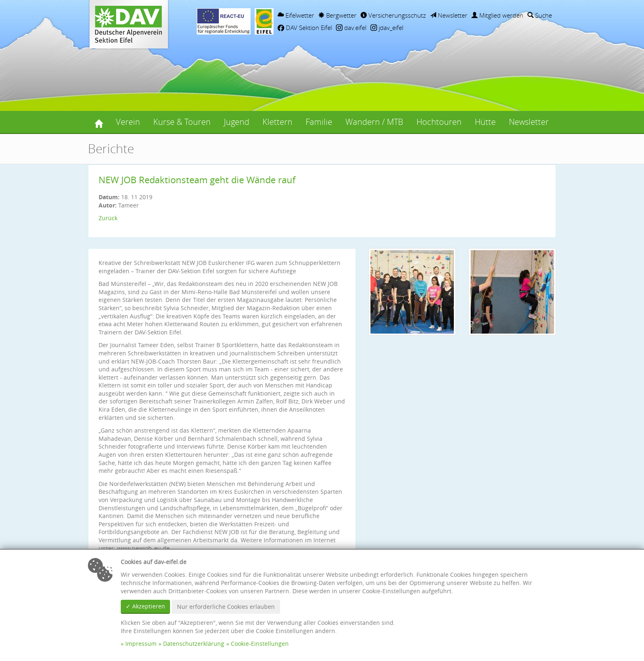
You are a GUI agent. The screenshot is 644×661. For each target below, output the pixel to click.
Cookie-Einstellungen (260, 644)
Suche (540, 15)
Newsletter (449, 15)
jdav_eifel (387, 28)
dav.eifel (351, 28)
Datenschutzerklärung (194, 644)
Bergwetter (337, 15)
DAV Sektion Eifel (305, 28)
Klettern (277, 122)
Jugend (237, 122)
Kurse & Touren (182, 122)
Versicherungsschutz (393, 15)
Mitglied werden (497, 15)
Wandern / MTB (374, 122)
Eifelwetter (296, 15)
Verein (128, 122)
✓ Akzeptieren (145, 606)
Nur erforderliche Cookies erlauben (226, 607)
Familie (319, 122)
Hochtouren (439, 122)
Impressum (141, 644)
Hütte (485, 122)
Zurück (108, 218)
